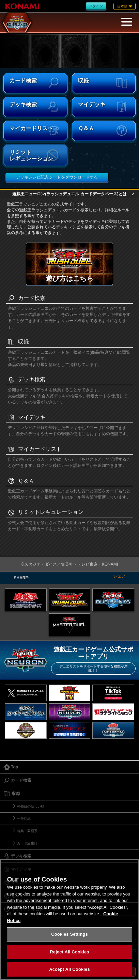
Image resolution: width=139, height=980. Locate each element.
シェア (119, 576)
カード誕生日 (27, 843)
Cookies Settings (69, 934)
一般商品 (24, 819)
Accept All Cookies (69, 969)
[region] (69, 920)
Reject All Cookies (69, 952)
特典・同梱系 (27, 831)
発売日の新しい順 (31, 806)
